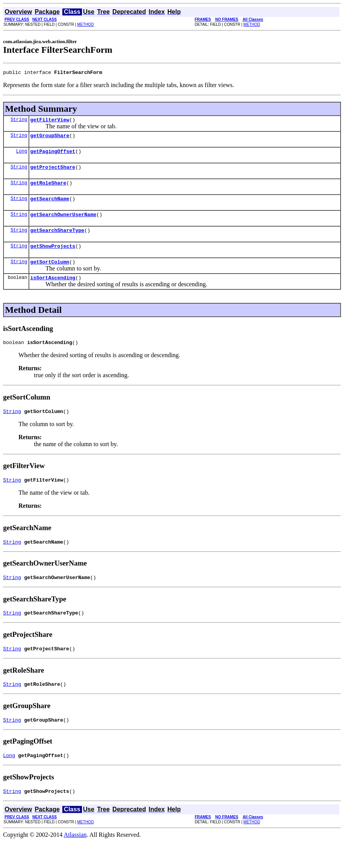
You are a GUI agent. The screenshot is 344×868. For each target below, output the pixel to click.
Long (22, 155)
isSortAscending (53, 291)
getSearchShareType (57, 240)
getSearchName (50, 207)
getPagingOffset (53, 156)
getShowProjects (53, 257)
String (19, 122)
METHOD (86, 24)
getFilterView (50, 122)
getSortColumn (50, 274)
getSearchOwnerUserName (63, 223)
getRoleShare (48, 190)
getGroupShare (50, 139)
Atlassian (75, 861)
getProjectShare (53, 173)
